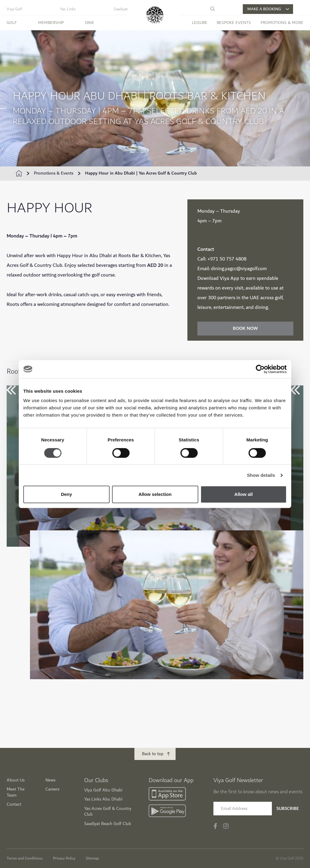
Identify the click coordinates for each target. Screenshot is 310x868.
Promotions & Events (54, 173)
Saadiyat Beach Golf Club (108, 823)
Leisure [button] (200, 23)
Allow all (244, 494)
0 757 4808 (234, 259)
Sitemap (92, 858)
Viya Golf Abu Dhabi (103, 790)
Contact (14, 804)
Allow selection (155, 494)
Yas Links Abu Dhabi (103, 799)
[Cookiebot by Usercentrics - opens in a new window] (260, 369)
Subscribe (288, 808)
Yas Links (68, 9)
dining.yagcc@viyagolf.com (239, 269)
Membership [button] (51, 23)
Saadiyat (121, 9)
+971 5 (215, 259)
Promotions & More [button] (282, 23)
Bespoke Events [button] (234, 23)
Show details (261, 475)
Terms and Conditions (25, 858)
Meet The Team (16, 792)
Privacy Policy (64, 858)
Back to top (153, 753)
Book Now (245, 328)
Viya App (229, 278)
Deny (66, 494)
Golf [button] (12, 23)
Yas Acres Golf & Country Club (108, 811)
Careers (52, 789)
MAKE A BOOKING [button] (268, 9)
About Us (16, 780)
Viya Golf (14, 9)
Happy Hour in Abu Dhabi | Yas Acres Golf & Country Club (141, 173)
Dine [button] (90, 23)
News (50, 780)
